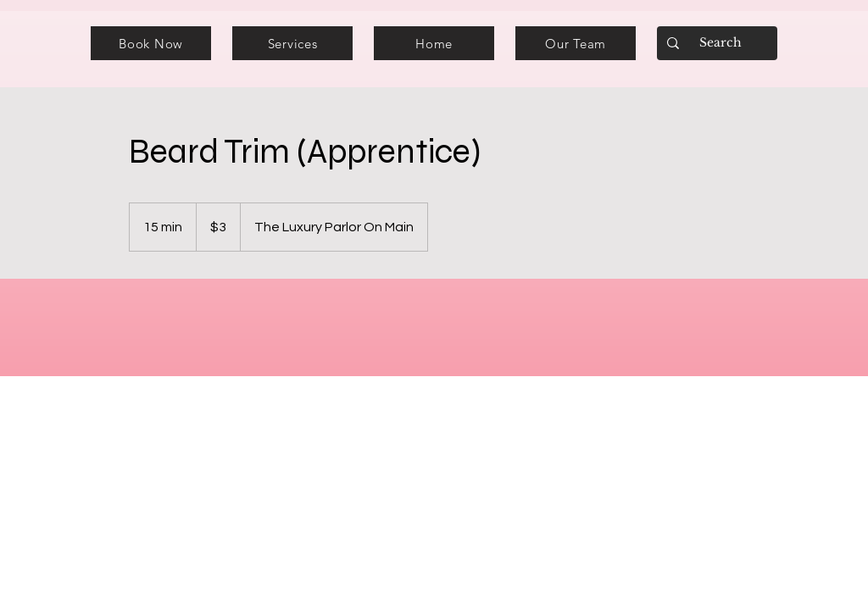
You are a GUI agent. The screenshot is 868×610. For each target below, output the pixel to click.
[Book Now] (151, 43)
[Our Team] (576, 43)
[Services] (292, 43)
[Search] (715, 43)
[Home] (434, 43)
